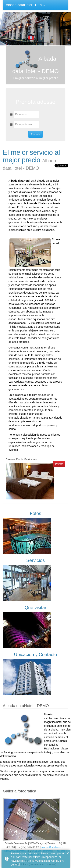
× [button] (68, 853)
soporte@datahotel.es (52, 847)
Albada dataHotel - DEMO (26, 5)
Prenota (59, 464)
